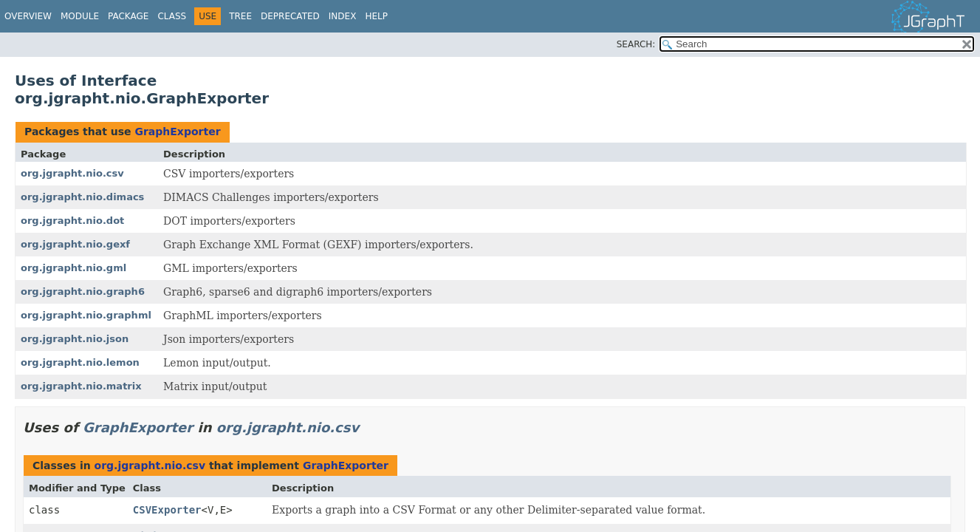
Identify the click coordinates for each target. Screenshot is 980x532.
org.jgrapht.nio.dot (72, 221)
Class (172, 16)
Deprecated (290, 16)
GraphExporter (177, 132)
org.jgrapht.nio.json (75, 339)
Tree (240, 16)
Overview (28, 16)
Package (128, 16)
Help (376, 16)
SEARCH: (636, 44)
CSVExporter (167, 510)
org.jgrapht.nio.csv (72, 173)
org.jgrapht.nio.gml (73, 268)
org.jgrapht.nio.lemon (80, 362)
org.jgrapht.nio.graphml (86, 315)
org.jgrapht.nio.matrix (81, 386)
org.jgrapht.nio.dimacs (82, 197)
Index (343, 16)
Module (80, 16)
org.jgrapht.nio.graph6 (83, 291)
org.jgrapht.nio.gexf (75, 244)
